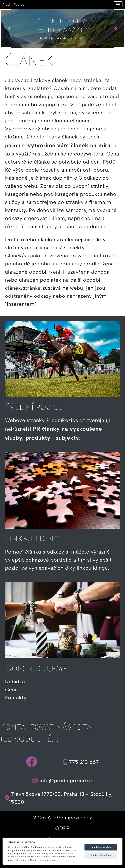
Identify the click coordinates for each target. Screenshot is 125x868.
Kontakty (16, 698)
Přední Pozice (13, 5)
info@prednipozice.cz (62, 780)
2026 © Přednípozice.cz (63, 818)
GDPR (63, 828)
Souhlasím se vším (101, 847)
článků (33, 552)
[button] (9, 29)
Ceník (12, 690)
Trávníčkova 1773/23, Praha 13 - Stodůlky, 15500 (59, 798)
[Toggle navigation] (118, 5)
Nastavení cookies (101, 855)
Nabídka (15, 682)
